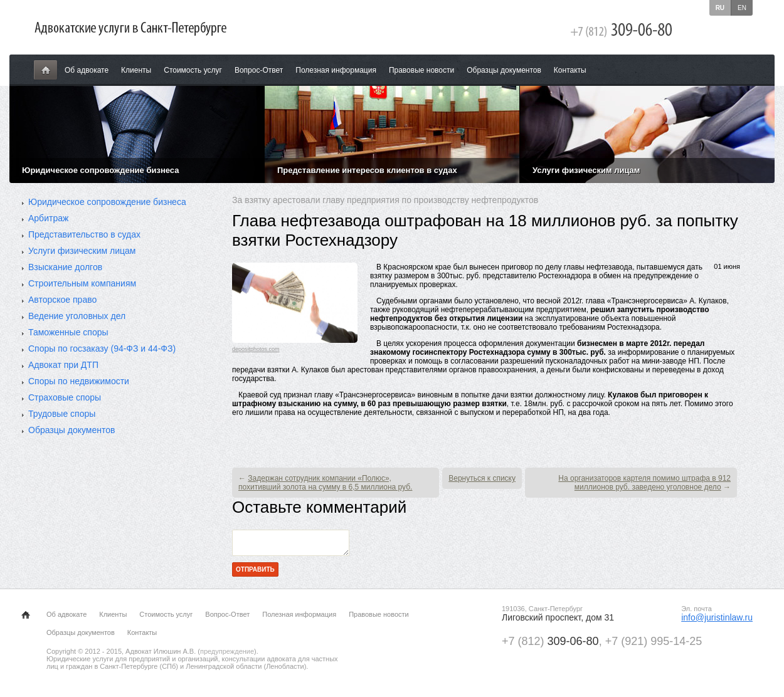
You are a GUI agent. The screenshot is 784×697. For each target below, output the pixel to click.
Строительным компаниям (82, 283)
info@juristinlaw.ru (717, 621)
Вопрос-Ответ (259, 70)
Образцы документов (504, 70)
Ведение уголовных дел (77, 316)
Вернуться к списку (482, 478)
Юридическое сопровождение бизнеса (107, 202)
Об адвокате (87, 70)
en (742, 8)
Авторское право (62, 300)
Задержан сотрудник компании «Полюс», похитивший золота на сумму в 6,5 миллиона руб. (325, 483)
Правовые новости (421, 70)
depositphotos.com (256, 349)
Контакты (570, 70)
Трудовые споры (62, 414)
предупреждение (227, 655)
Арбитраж (48, 218)
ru (720, 8)
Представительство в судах (84, 234)
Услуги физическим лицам (82, 251)
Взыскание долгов (65, 267)
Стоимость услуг (193, 70)
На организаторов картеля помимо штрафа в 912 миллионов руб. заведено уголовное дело (644, 483)
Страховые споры (65, 397)
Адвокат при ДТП (63, 365)
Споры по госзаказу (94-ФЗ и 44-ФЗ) (102, 348)
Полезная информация (336, 70)
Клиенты (136, 70)
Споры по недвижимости (79, 381)
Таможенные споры (68, 332)
